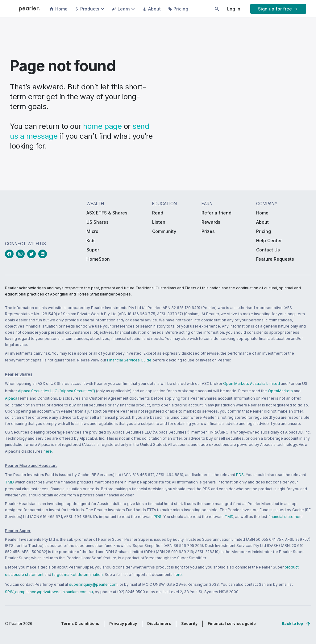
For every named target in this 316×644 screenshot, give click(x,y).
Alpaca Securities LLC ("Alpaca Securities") (56, 391)
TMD (9, 482)
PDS (240, 475)
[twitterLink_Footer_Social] (33, 254)
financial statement (285, 517)
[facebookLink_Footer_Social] (10, 254)
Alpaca (11, 398)
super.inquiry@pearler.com (93, 584)
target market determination (77, 575)
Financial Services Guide (129, 360)
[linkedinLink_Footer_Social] (44, 254)
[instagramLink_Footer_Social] (22, 254)
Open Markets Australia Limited (252, 383)
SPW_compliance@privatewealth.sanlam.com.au (49, 592)
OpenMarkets (280, 391)
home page (102, 126)
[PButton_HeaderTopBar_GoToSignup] (278, 9)
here (48, 451)
